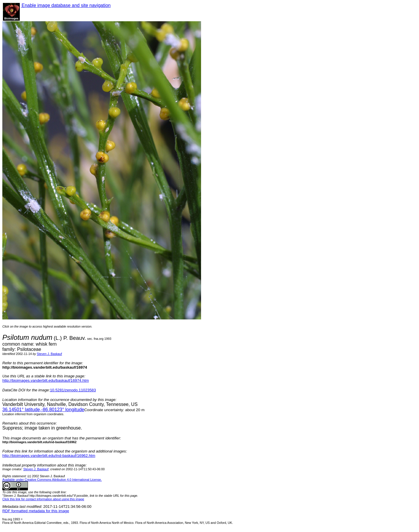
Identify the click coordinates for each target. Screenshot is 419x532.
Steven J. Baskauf (49, 354)
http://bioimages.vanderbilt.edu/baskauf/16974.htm (46, 380)
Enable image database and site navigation (66, 5)
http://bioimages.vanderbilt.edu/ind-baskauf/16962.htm (49, 456)
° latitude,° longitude (43, 410)
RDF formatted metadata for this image (36, 511)
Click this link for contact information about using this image (43, 499)
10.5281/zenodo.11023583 (73, 390)
